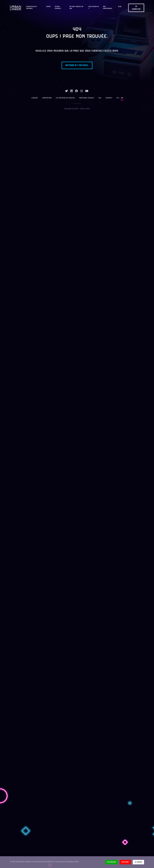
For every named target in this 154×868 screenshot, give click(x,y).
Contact (109, 98)
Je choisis (138, 862)
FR (122, 98)
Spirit (48, 7)
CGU (100, 98)
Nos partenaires (108, 8)
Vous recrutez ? (94, 8)
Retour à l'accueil (77, 65)
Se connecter (136, 8)
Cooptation (47, 98)
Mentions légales (87, 98)
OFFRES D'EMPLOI (58, 8)
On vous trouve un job (76, 8)
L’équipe (34, 98)
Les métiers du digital (65, 98)
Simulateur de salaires (31, 8)
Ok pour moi (112, 862)
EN (118, 98)
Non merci (125, 862)
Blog (120, 7)
